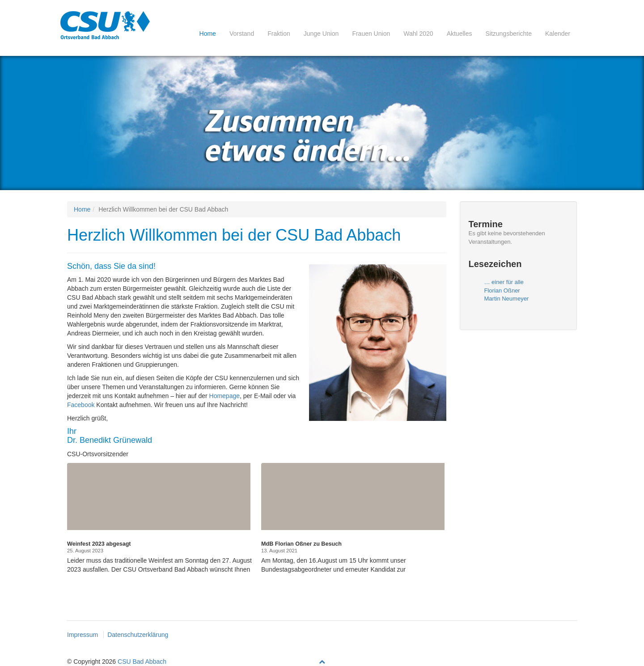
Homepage (225, 396)
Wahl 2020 (418, 34)
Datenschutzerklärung (138, 635)
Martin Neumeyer (507, 299)
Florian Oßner (502, 291)
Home (208, 34)
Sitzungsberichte (508, 34)
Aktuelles (460, 34)
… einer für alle (504, 282)
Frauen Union (371, 34)
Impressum (83, 635)
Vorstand (242, 34)
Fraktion (279, 34)
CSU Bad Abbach (142, 662)
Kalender (558, 34)
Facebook (81, 405)
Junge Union (321, 34)
